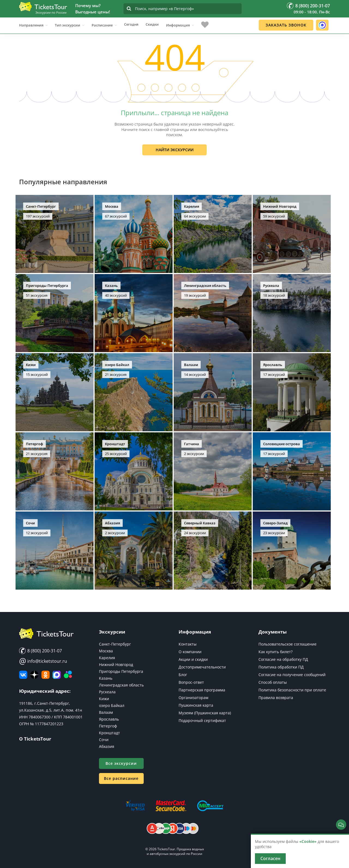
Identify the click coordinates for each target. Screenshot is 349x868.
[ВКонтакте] (23, 675)
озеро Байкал (112, 705)
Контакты (188, 644)
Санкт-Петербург (115, 644)
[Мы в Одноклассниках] (46, 675)
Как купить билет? (276, 652)
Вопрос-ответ (191, 682)
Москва (106, 651)
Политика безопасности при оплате (292, 690)
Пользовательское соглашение (288, 644)
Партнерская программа (202, 690)
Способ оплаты (273, 682)
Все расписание (121, 778)
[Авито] (68, 675)
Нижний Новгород (116, 665)
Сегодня (131, 24)
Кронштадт (109, 733)
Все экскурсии (121, 763)
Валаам (106, 712)
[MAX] (57, 675)
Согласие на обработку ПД (283, 659)
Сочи (104, 740)
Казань (106, 678)
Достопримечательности (202, 667)
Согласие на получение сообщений (292, 675)
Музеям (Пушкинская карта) (205, 713)
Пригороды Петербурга (121, 671)
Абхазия (107, 746)
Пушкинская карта (196, 705)
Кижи (104, 699)
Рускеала (107, 692)
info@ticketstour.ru (43, 661)
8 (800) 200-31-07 (40, 651)
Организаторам (193, 698)
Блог (183, 675)
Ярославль (109, 719)
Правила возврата (276, 698)
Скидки (152, 24)
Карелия (107, 658)
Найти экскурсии (175, 150)
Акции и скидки (193, 659)
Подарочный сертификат (202, 720)
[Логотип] (43, 7)
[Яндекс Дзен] (34, 675)
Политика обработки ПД (281, 667)
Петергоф (108, 726)
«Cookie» (308, 841)
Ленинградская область (121, 685)
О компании (190, 652)
